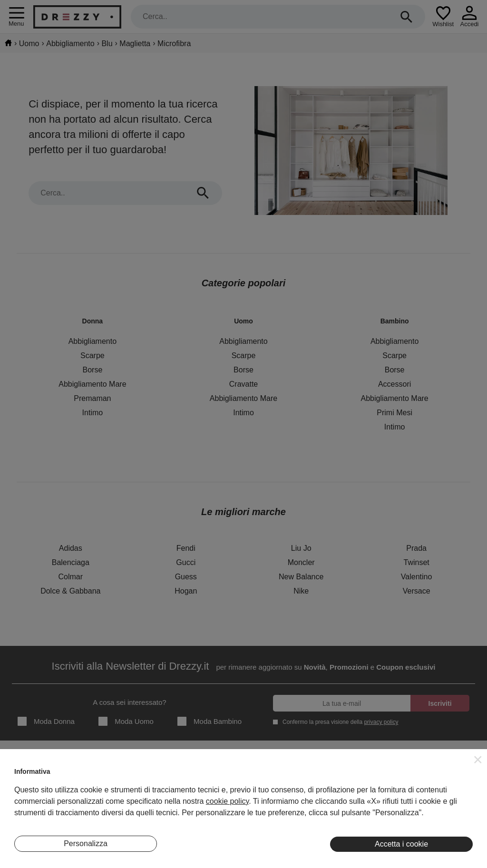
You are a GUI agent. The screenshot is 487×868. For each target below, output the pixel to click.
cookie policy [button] (227, 801)
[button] (478, 760)
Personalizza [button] (86, 844)
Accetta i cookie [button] (401, 844)
